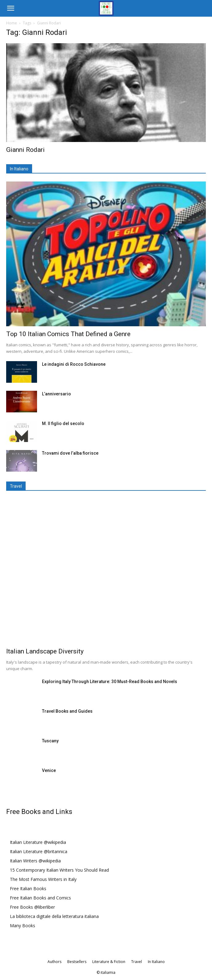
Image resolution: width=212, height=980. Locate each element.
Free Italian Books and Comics (40, 898)
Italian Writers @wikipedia (35, 861)
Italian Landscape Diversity (45, 651)
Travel (137, 962)
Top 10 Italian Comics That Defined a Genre (68, 334)
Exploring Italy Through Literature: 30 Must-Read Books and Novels (110, 682)
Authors (54, 962)
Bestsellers (77, 962)
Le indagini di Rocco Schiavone (74, 364)
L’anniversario (56, 394)
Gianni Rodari (25, 150)
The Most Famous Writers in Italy (43, 879)
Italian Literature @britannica (39, 851)
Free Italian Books (28, 888)
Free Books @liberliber (32, 907)
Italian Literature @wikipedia (38, 842)
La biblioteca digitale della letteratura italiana (54, 916)
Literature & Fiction (109, 962)
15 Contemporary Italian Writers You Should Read (59, 870)
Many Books (23, 926)
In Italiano (156, 962)
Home (12, 23)
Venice (49, 770)
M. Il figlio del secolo (63, 423)
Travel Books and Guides (67, 711)
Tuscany (50, 741)
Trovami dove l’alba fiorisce (70, 453)
